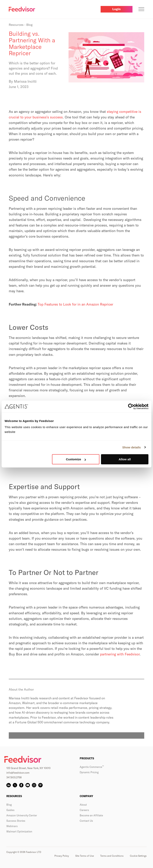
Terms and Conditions (112, 856)
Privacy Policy (62, 856)
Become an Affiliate (91, 815)
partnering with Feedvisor (120, 654)
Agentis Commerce (92, 767)
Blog (9, 805)
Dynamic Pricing (89, 772)
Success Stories (16, 821)
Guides (10, 810)
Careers (84, 810)
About (83, 805)
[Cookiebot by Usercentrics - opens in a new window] (131, 406)
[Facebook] (21, 785)
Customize (76, 459)
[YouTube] (28, 785)
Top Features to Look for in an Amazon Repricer (75, 304)
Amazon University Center (22, 815)
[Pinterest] (40, 785)
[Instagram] (34, 785)
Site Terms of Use (85, 856)
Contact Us (86, 821)
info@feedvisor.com (18, 773)
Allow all (125, 459)
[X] (15, 785)
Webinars (12, 826)
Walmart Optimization (19, 831)
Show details (132, 447)
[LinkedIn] (9, 785)
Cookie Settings (138, 856)
